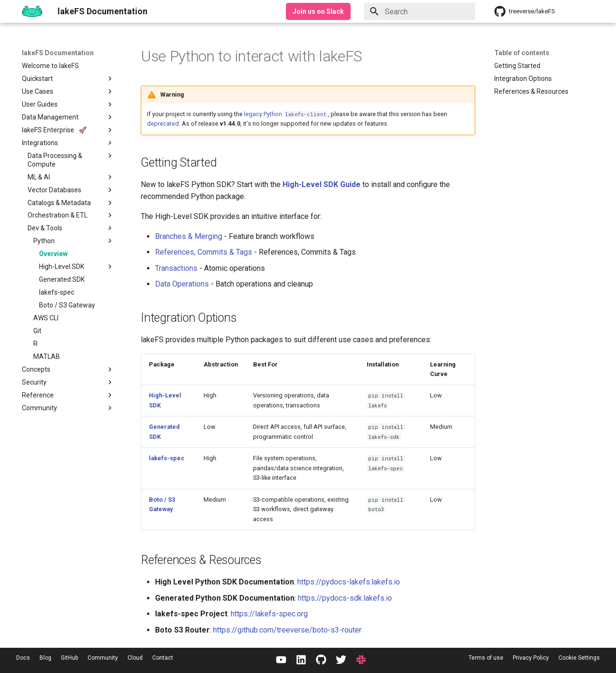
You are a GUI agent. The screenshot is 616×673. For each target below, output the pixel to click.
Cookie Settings (579, 658)
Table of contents (522, 53)
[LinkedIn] (301, 660)
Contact (163, 658)
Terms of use (486, 658)
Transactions (176, 268)
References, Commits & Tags (204, 252)
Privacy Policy (531, 658)
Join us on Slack (318, 11)
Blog (45, 658)
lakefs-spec (167, 458)
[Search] (420, 11)
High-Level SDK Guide (322, 184)
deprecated (163, 124)
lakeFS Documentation (58, 53)
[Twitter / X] (341, 660)
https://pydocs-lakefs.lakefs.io (349, 582)
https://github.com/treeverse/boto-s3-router (287, 630)
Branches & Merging (189, 236)
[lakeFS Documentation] (32, 11)
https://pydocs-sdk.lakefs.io (345, 598)
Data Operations (182, 284)
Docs (23, 658)
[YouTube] (281, 660)
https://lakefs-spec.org (269, 614)
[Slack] (361, 660)
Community (103, 658)
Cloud (135, 658)
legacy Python (286, 114)
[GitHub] (321, 660)
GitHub (69, 658)
